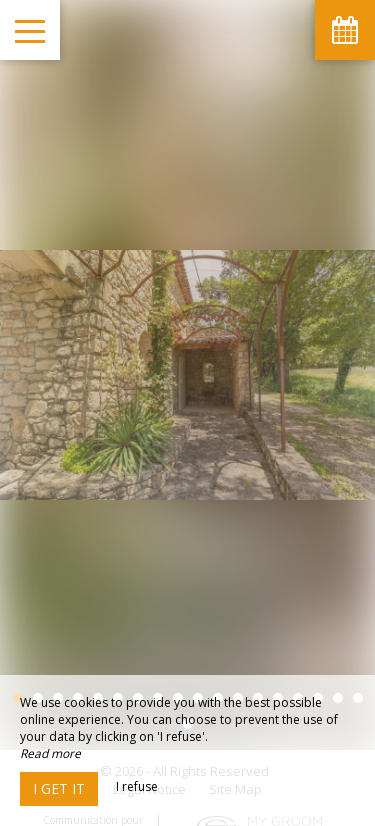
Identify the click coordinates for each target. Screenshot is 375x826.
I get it (59, 788)
